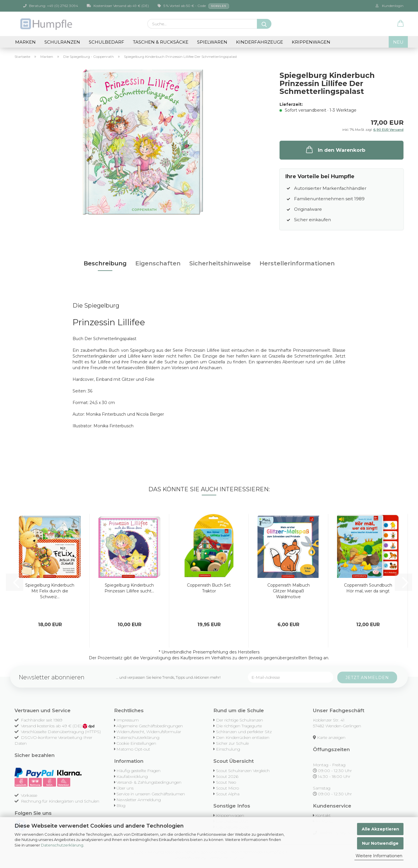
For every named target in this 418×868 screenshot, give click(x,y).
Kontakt (323, 815)
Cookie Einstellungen (136, 743)
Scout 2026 (227, 776)
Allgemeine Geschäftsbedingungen (150, 726)
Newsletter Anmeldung (139, 800)
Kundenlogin (390, 6)
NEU (398, 42)
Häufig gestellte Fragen (138, 771)
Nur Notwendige (380, 843)
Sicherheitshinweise (220, 263)
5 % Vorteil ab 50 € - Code (193, 6)
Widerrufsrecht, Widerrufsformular (149, 732)
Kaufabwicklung (132, 776)
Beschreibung (105, 263)
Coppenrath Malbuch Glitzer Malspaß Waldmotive (289, 591)
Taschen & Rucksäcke (161, 42)
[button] (401, 24)
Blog (121, 806)
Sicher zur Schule (232, 743)
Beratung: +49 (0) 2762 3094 (51, 6)
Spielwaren (212, 42)
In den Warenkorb (335, 149)
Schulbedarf (107, 42)
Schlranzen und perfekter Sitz (244, 732)
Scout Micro (227, 788)
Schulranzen (62, 42)
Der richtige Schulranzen (239, 720)
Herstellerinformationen (297, 263)
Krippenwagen (311, 42)
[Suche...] (264, 24)
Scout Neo (226, 782)
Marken (25, 42)
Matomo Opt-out (133, 749)
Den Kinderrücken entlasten (243, 737)
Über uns (125, 788)
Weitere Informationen (379, 856)
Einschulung (228, 749)
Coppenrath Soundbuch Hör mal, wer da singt (368, 588)
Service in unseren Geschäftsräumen (151, 794)
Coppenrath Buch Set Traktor (209, 588)
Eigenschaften (158, 263)
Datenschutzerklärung (62, 845)
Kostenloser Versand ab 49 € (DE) (118, 6)
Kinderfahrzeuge (260, 42)
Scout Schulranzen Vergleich (243, 771)
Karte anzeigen (331, 737)
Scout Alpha (228, 794)
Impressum (128, 720)
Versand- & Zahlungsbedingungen (149, 782)
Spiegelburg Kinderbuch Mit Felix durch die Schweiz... (50, 591)
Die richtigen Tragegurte (239, 726)
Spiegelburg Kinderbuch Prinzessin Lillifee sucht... (129, 588)
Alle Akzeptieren (380, 829)
